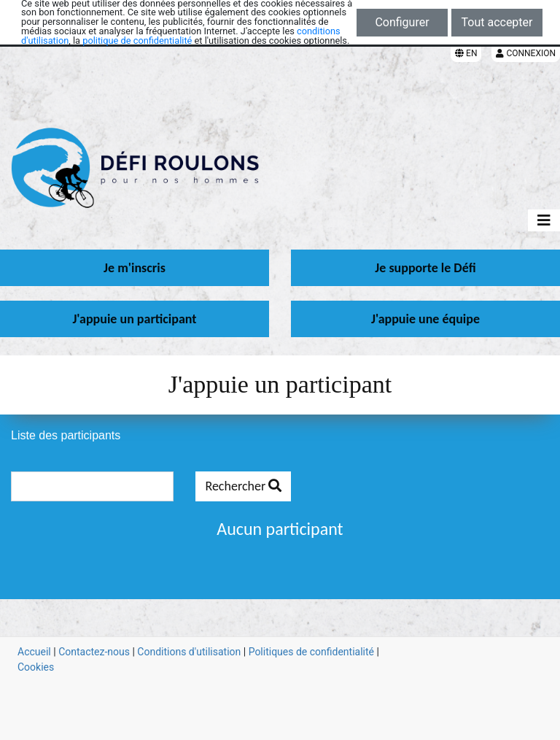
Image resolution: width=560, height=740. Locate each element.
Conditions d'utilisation (189, 652)
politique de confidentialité (137, 41)
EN (466, 53)
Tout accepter (497, 22)
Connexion (526, 53)
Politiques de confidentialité (311, 652)
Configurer (402, 22)
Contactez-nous (94, 652)
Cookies (36, 667)
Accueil (34, 652)
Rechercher (243, 486)
